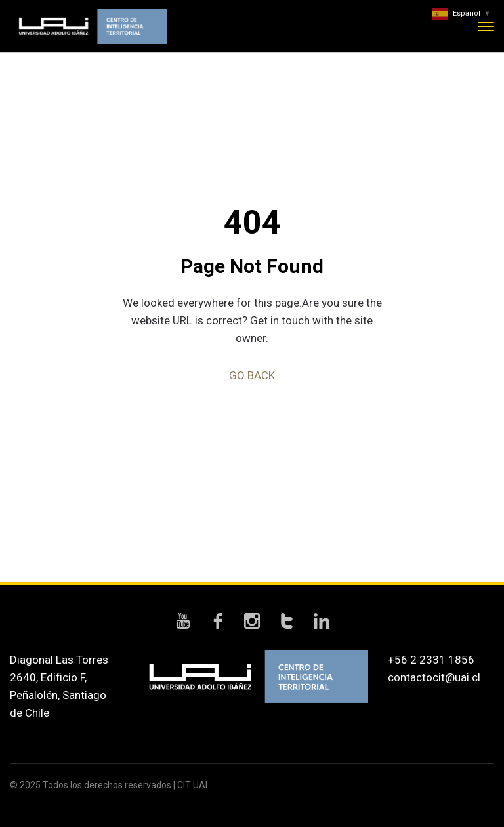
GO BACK (252, 375)
